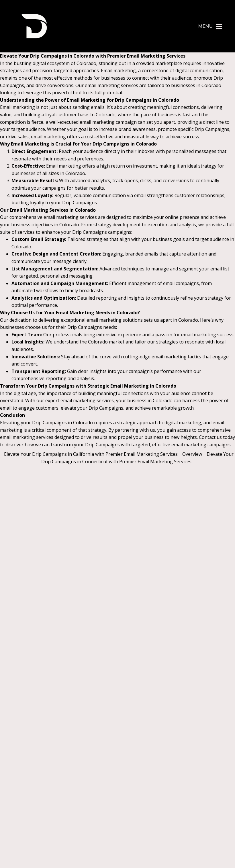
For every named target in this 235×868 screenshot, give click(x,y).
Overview (192, 454)
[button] (210, 26)
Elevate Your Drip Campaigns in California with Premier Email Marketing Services (91, 454)
